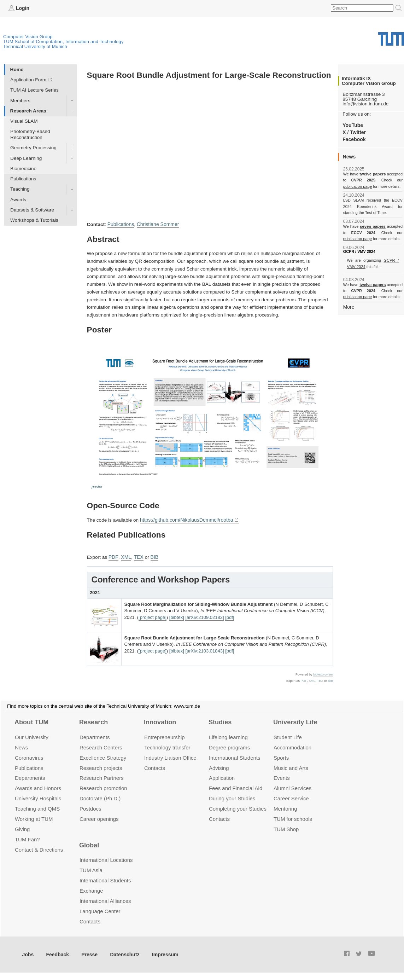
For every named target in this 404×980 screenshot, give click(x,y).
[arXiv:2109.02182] (204, 616)
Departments (30, 776)
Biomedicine (23, 168)
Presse (88, 953)
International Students (235, 756)
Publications (23, 179)
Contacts (155, 766)
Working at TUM (34, 817)
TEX (137, 556)
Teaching (20, 189)
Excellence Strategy (103, 756)
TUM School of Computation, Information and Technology (63, 41)
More (349, 306)
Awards (18, 199)
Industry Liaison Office (170, 756)
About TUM (31, 721)
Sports (281, 756)
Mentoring (285, 807)
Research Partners (102, 776)
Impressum (161, 953)
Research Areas (28, 111)
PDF (113, 556)
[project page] (153, 616)
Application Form (28, 80)
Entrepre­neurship (165, 735)
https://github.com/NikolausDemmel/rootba (185, 519)
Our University (32, 735)
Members (20, 100)
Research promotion (103, 787)
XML (125, 556)
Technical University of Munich (35, 46)
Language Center (100, 909)
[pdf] (230, 616)
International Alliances (105, 899)
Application (222, 776)
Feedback (57, 953)
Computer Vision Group (28, 36)
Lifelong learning (228, 735)
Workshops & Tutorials (34, 220)
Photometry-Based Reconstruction (30, 134)
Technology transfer (167, 746)
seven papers (373, 226)
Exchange (91, 889)
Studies (220, 721)
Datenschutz (122, 953)
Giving (22, 828)
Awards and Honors (38, 787)
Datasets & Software (32, 210)
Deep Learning (26, 158)
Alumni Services (292, 787)
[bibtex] (177, 616)
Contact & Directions (39, 848)
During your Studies (232, 797)
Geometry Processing (33, 148)
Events (282, 776)
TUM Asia (91, 869)
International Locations (106, 859)
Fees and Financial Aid (236, 787)
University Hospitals (38, 797)
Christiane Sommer (157, 224)
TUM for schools (293, 817)
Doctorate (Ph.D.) (100, 797)
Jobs (28, 953)
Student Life (288, 735)
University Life (295, 721)
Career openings (99, 817)
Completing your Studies (238, 807)
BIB (153, 556)
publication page (357, 186)
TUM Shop (286, 828)
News (21, 746)
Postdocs (90, 807)
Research (93, 721)
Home (17, 69)
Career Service (291, 797)
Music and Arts (291, 766)
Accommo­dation (292, 746)
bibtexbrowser (323, 673)
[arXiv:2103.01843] (204, 650)
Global (89, 843)
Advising (219, 766)
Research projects (101, 766)
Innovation (160, 721)
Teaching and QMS (37, 807)
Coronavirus (29, 756)
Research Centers (101, 746)
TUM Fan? (27, 838)
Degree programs (229, 746)
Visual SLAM (24, 121)
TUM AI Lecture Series (34, 90)
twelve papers (373, 174)
